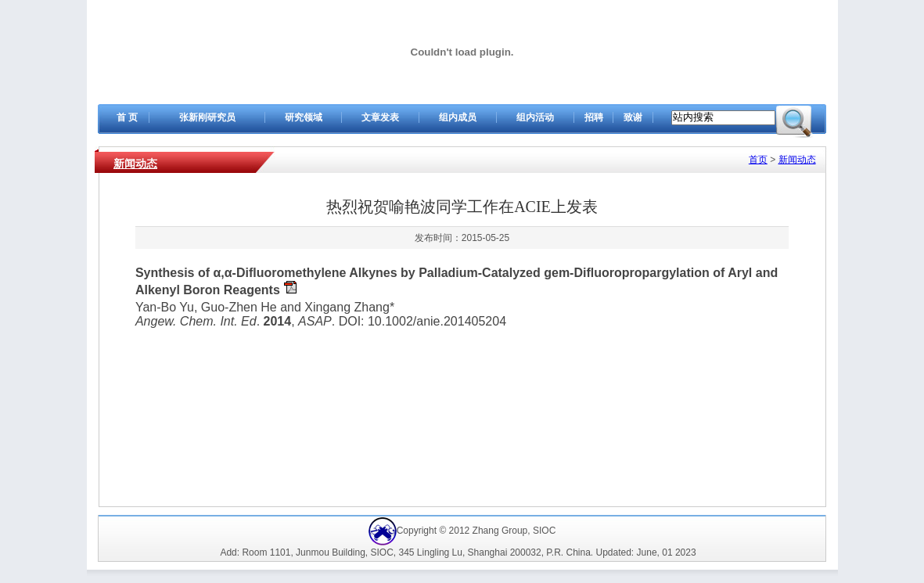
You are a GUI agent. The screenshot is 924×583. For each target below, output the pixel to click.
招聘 (594, 117)
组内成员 (458, 117)
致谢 (633, 117)
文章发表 (380, 117)
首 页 (127, 117)
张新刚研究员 (207, 117)
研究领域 (304, 117)
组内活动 (535, 117)
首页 (758, 160)
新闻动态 (135, 164)
